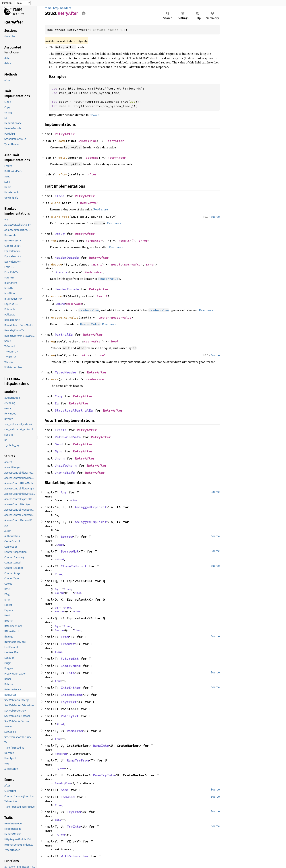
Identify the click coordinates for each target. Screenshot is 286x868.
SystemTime (88, 141)
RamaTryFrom (78, 760)
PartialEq (64, 335)
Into (71, 673)
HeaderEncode (67, 289)
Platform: (7, 3)
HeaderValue (93, 272)
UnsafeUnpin (66, 465)
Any (64, 492)
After (92, 174)
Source (215, 217)
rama (18, 9)
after (63, 174)
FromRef (68, 644)
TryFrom (60, 768)
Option (104, 317)
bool (115, 341)
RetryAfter (65, 134)
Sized (75, 500)
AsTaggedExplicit (91, 507)
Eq (57, 403)
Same (65, 790)
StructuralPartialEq (74, 410)
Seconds (92, 158)
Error (143, 241)
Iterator (62, 272)
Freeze (61, 430)
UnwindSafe (65, 473)
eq (53, 341)
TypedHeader (66, 372)
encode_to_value (65, 317)
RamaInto (101, 746)
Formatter (94, 241)
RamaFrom (75, 731)
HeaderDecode (67, 258)
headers (66, 8)
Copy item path (84, 13)
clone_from (60, 217)
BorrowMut (70, 551)
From (65, 637)
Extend (60, 304)
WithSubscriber (75, 856)
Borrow (67, 537)
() (133, 241)
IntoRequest (72, 695)
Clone (60, 196)
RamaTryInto (104, 775)
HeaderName (95, 379)
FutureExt (70, 659)
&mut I (97, 264)
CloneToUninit (74, 566)
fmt (54, 241)
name (55, 379)
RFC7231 (95, 115)
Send (59, 444)
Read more (101, 209)
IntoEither (71, 688)
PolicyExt (70, 716)
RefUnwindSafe (68, 437)
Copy (59, 396)
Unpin (60, 458)
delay (63, 158)
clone (56, 203)
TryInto (74, 827)
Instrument (71, 666)
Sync (59, 451)
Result (124, 241)
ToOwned (68, 797)
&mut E (102, 296)
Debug (60, 234)
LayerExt (69, 702)
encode (57, 296)
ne (53, 355)
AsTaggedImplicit (91, 522)
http (56, 8)
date (62, 141)
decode (57, 264)
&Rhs (86, 355)
